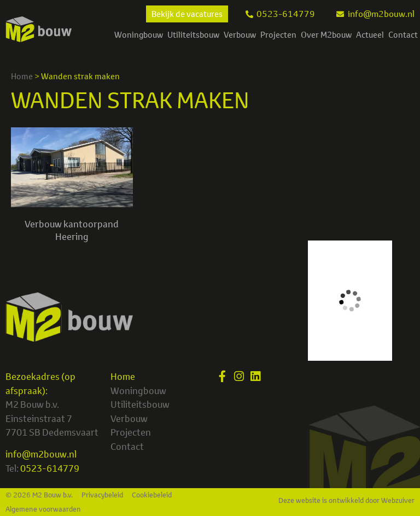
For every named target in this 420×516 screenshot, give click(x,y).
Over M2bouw (326, 35)
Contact (403, 35)
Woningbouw (139, 35)
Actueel (370, 35)
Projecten (278, 35)
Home (22, 76)
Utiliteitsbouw (193, 35)
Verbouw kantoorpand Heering (72, 230)
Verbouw (240, 35)
